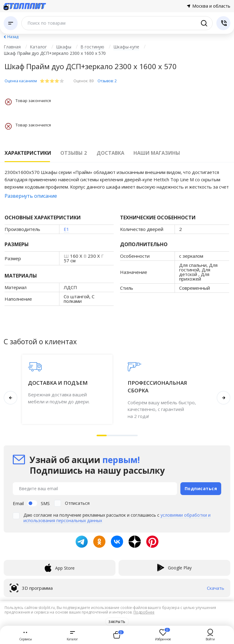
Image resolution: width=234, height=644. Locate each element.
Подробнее (144, 612)
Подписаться (201, 488)
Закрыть (117, 622)
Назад (13, 37)
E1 (66, 229)
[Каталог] (11, 23)
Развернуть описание (31, 196)
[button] (102, 435)
